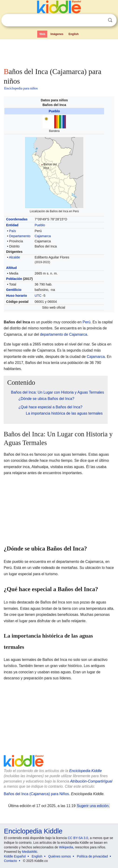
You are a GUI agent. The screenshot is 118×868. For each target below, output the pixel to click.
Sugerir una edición (93, 806)
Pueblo (54, 111)
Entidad (12, 225)
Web (42, 34)
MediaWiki (30, 852)
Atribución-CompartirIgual (91, 781)
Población (14, 279)
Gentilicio (14, 290)
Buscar (110, 20)
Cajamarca (43, 236)
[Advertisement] (59, 52)
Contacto (10, 861)
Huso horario (17, 296)
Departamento (20, 236)
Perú (87, 322)
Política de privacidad (92, 856)
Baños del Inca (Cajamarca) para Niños (36, 794)
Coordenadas (17, 219)
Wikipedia (66, 847)
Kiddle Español (15, 856)
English (74, 34)
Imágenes (57, 34)
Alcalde (15, 257)
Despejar (101, 20)
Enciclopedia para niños (21, 88)
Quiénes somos (59, 856)
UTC (38, 296)
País (12, 231)
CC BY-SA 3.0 (78, 838)
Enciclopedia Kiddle (85, 771)
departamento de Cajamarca (64, 334)
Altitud (11, 268)
